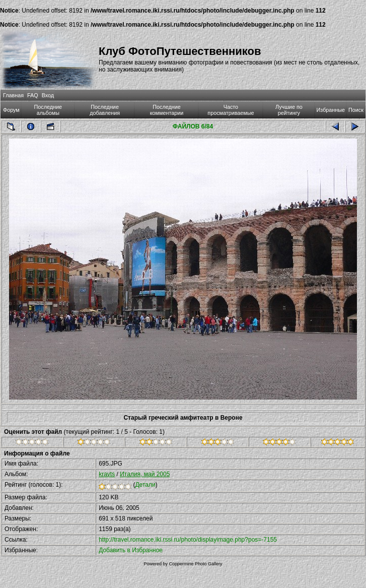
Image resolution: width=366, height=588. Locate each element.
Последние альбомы (48, 110)
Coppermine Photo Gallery (195, 564)
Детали (145, 485)
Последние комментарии (167, 110)
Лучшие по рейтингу (289, 110)
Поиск (356, 110)
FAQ (33, 95)
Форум (11, 110)
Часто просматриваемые (231, 110)
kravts (107, 474)
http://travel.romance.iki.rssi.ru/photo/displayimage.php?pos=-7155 (188, 540)
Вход (48, 95)
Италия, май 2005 (145, 474)
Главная (13, 95)
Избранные (331, 110)
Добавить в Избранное (131, 550)
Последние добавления (105, 110)
